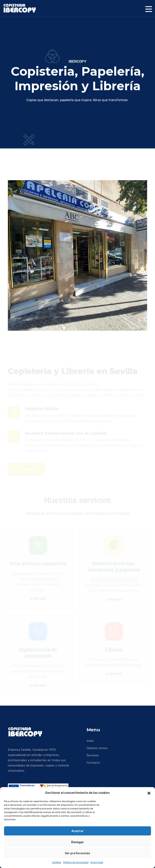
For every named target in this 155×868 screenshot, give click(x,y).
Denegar (78, 842)
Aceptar (78, 831)
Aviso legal (97, 862)
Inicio (90, 741)
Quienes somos (97, 748)
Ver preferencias (77, 853)
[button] (149, 793)
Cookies (57, 862)
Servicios (93, 755)
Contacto (93, 763)
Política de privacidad (76, 862)
